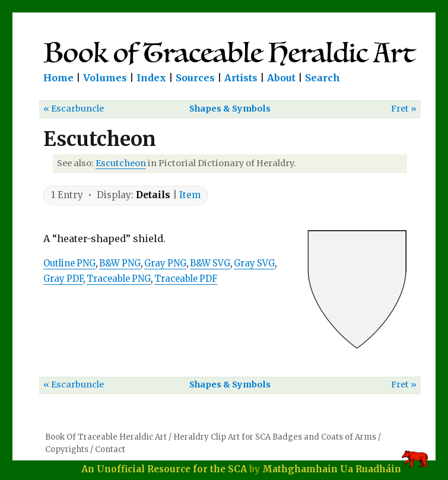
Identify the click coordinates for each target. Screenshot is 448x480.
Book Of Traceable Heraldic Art (106, 437)
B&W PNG (120, 263)
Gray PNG (165, 263)
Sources (195, 78)
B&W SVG (210, 263)
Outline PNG (69, 263)
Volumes (105, 78)
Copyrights (67, 449)
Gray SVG (254, 263)
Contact (110, 449)
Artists (241, 78)
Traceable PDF (186, 279)
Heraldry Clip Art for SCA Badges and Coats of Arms (275, 437)
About (281, 78)
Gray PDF (63, 279)
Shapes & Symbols (230, 109)
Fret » (404, 109)
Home (58, 78)
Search (323, 78)
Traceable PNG (119, 279)
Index (151, 78)
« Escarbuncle (74, 109)
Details (153, 195)
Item (190, 195)
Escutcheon (121, 163)
